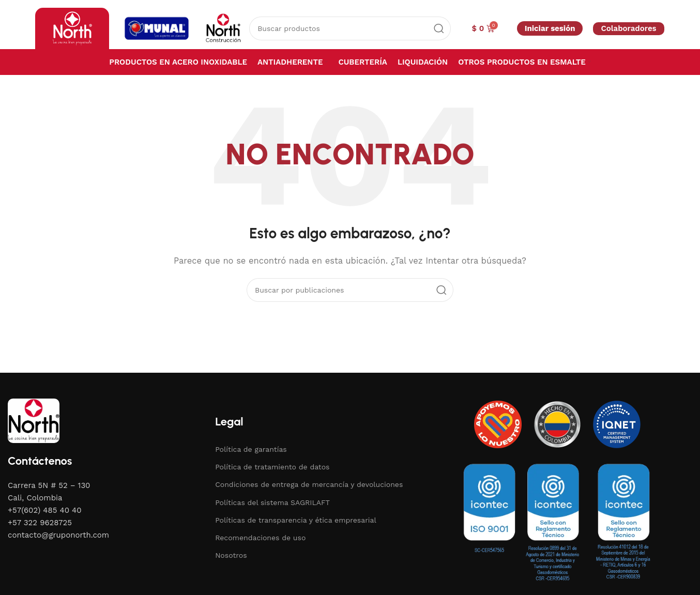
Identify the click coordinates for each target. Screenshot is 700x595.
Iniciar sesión (550, 28)
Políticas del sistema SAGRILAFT (272, 502)
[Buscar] (350, 28)
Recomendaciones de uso (260, 538)
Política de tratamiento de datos (272, 467)
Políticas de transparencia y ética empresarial (296, 520)
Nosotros (231, 555)
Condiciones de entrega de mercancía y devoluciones (309, 484)
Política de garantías (251, 449)
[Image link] (34, 420)
